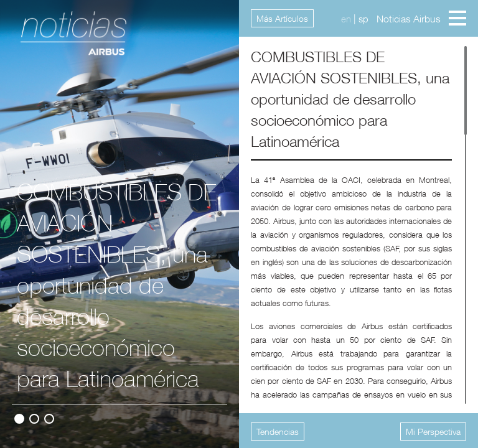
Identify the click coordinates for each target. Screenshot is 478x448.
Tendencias (278, 432)
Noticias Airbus (409, 19)
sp (363, 19)
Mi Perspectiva (433, 432)
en (346, 19)
